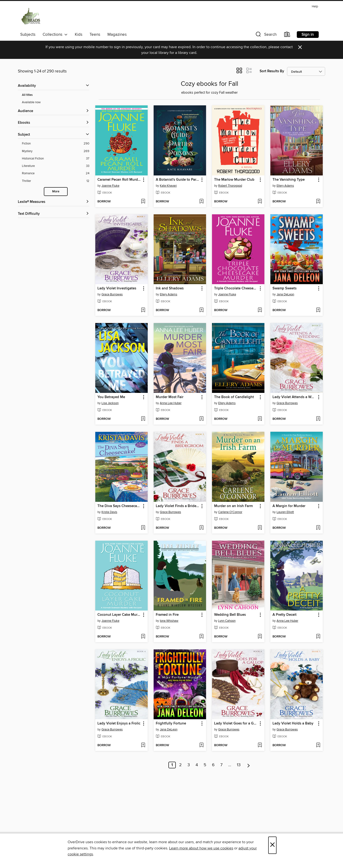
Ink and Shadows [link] (170, 288)
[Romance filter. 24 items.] (56, 173)
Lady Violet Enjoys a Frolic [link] (119, 724)
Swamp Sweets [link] (285, 288)
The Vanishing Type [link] (289, 180)
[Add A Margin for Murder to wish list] (318, 528)
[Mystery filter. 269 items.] (56, 151)
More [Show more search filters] (56, 192)
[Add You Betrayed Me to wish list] (143, 419)
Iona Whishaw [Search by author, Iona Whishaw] (169, 621)
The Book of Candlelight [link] (234, 397)
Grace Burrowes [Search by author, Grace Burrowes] (112, 294)
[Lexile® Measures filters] (54, 202)
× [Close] (272, 845)
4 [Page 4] (197, 765)
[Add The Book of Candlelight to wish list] (260, 419)
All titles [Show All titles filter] (27, 95)
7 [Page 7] (221, 765)
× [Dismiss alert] (300, 47)
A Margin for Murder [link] (289, 506)
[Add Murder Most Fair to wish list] (201, 419)
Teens (95, 35)
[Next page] (249, 765)
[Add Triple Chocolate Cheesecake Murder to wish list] (260, 310)
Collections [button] (55, 35)
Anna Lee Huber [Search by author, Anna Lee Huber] (171, 403)
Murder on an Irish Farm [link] (233, 506)
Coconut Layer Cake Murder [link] (119, 615)
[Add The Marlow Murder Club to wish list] (260, 202)
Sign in (308, 35)
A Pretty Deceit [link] (285, 615)
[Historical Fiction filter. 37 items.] (56, 159)
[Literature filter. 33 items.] (56, 166)
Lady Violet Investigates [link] (117, 288)
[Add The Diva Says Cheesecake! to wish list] (143, 528)
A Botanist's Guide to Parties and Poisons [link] (178, 180)
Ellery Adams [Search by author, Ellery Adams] (285, 186)
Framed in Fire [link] (167, 615)
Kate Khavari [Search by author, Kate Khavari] (168, 186)
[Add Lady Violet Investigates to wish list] (143, 310)
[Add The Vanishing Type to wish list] (318, 202)
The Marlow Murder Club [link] (234, 180)
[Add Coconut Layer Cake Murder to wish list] (143, 637)
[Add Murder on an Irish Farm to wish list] (260, 528)
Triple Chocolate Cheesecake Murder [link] (236, 288)
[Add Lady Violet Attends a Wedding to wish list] (318, 419)
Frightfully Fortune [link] (171, 724)
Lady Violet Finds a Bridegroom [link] (178, 506)
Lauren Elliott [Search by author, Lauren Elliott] (285, 512)
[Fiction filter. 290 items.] (56, 144)
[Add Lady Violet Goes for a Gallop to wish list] (260, 745)
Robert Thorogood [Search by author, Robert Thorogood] (230, 186)
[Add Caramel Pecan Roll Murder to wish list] (143, 202)
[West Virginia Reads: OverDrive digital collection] (31, 16)
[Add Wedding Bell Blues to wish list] (260, 637)
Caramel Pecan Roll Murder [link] (119, 180)
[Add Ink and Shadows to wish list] (201, 310)
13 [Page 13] (239, 765)
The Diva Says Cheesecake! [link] (119, 506)
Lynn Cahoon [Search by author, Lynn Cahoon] (227, 621)
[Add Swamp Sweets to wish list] (318, 310)
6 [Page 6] (213, 765)
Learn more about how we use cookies (201, 848)
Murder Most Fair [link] (170, 397)
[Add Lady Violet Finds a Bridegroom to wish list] (201, 528)
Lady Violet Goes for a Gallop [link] (236, 724)
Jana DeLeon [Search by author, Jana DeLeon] (285, 294)
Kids (79, 35)
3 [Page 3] (189, 765)
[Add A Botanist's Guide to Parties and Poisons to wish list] (201, 202)
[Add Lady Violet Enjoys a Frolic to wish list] (143, 745)
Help (315, 7)
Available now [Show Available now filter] (31, 102)
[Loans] (287, 35)
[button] (266, 35)
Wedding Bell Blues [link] (230, 615)
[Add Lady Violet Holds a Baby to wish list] (318, 745)
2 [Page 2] (180, 765)
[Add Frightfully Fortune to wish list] (201, 745)
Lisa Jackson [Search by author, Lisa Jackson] (110, 403)
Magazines (117, 35)
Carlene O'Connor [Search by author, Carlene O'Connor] (230, 512)
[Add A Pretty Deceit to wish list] (318, 637)
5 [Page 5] (205, 765)
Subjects (28, 35)
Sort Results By (272, 71)
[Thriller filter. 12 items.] (56, 181)
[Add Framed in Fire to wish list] (201, 637)
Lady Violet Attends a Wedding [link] (294, 397)
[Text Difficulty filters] (54, 214)
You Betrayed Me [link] (111, 397)
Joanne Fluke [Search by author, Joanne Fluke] (110, 186)
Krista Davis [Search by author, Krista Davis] (109, 512)
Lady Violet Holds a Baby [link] (293, 724)
